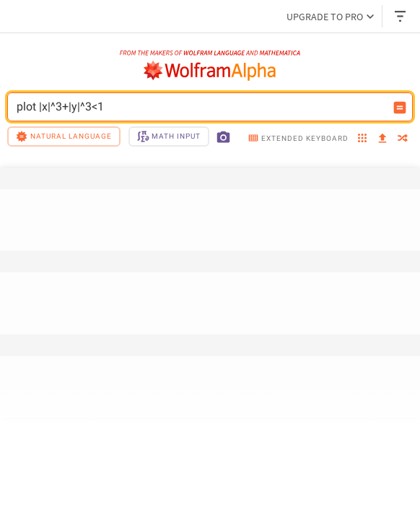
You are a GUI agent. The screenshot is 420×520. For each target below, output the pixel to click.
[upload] (382, 139)
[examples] (362, 139)
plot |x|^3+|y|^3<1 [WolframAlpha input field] (201, 107)
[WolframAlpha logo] (210, 71)
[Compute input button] (400, 108)
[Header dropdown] (401, 16)
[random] (403, 139)
